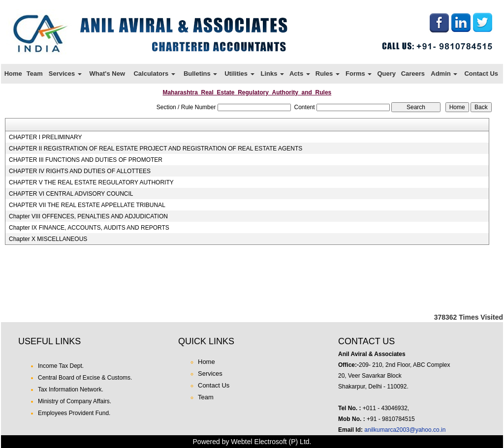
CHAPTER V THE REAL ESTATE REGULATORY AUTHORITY (91, 182)
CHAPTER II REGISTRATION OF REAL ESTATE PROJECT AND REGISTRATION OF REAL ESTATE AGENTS (156, 149)
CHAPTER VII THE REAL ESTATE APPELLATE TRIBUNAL (87, 205)
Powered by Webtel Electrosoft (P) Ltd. (252, 442)
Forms (359, 74)
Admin (444, 74)
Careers (413, 74)
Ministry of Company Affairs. (75, 401)
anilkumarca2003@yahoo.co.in (405, 430)
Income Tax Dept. (61, 366)
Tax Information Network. (71, 389)
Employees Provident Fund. (74, 413)
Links (272, 74)
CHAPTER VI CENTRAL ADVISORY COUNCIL (71, 194)
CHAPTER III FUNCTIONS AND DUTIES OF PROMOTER (86, 160)
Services (65, 74)
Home (13, 74)
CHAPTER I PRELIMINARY (45, 137)
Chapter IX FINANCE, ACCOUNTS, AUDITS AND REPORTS (89, 228)
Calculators (154, 74)
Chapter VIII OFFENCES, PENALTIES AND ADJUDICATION (88, 216)
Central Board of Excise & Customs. (85, 378)
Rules (328, 74)
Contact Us (481, 74)
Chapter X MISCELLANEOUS (48, 239)
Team (35, 74)
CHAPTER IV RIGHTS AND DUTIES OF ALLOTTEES (80, 171)
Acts (300, 74)
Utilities (239, 74)
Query (386, 74)
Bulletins (201, 74)
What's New (107, 74)
